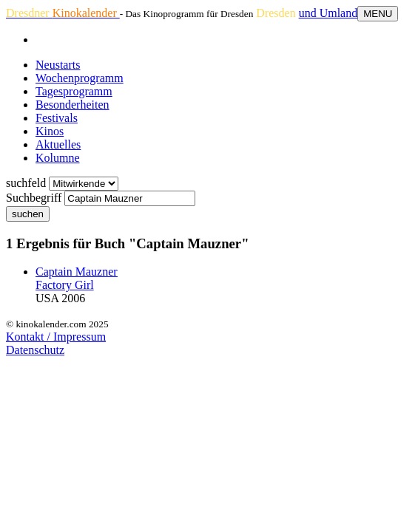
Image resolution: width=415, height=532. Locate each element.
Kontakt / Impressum (56, 337)
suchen (28, 214)
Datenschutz (35, 350)
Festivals (57, 118)
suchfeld (26, 183)
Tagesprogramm (74, 91)
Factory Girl (65, 285)
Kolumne (58, 158)
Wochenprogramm (80, 78)
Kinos (50, 131)
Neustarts (58, 65)
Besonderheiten (72, 105)
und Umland (328, 13)
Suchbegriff (34, 198)
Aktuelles (58, 144)
